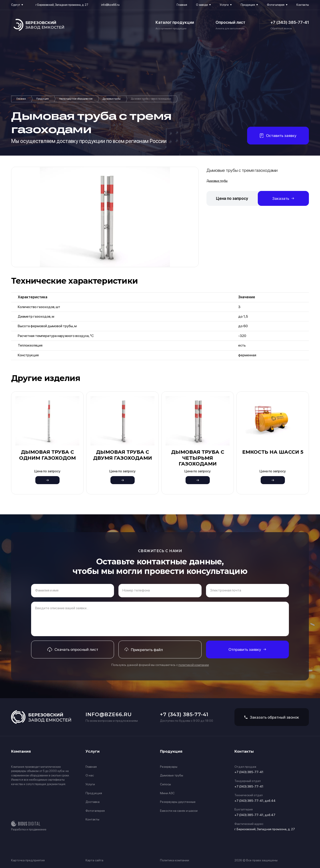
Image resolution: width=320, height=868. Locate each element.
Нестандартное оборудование (76, 99)
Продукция (248, 5)
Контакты (303, 5)
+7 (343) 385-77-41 (290, 22)
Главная (182, 5)
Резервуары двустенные (178, 802)
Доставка (93, 802)
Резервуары (169, 767)
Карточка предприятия (28, 860)
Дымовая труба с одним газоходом (47, 455)
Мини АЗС (167, 793)
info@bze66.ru (110, 5)
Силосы (165, 784)
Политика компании (175, 860)
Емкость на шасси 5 (273, 452)
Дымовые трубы (112, 99)
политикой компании (194, 665)
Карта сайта (94, 860)
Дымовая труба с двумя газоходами (123, 455)
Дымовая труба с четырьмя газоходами (198, 458)
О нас (90, 775)
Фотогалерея (276, 5)
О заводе (202, 5)
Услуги (224, 5)
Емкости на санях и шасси (179, 811)
